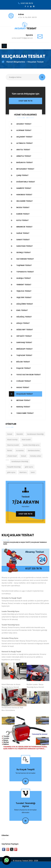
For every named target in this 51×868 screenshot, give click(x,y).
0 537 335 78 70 (25, 101)
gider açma (29, 467)
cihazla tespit (12, 456)
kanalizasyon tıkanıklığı (35, 434)
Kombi (10, 450)
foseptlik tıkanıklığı (14, 467)
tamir (33, 472)
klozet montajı (12, 439)
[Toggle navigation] (4, 46)
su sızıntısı (20, 450)
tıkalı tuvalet (26, 439)
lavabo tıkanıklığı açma (31, 445)
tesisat (10, 434)
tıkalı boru (23, 472)
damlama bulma (34, 450)
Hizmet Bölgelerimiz (16, 62)
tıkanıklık (20, 434)
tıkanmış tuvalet (13, 445)
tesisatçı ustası (36, 456)
